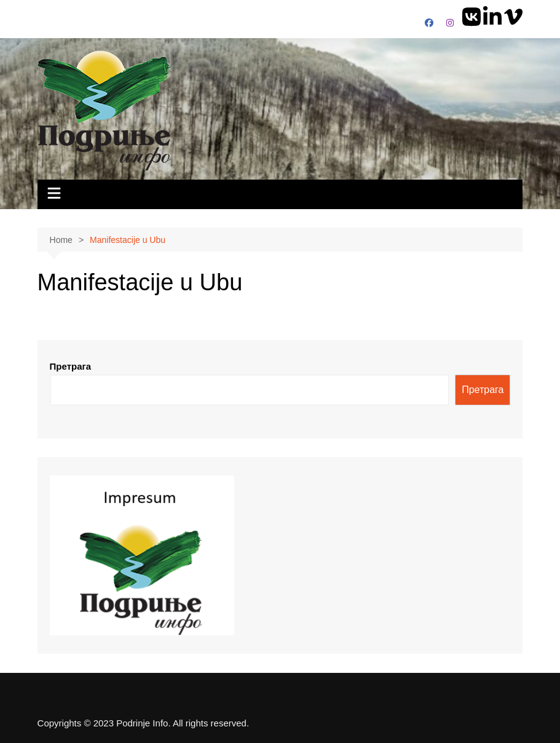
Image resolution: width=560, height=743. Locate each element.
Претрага (71, 366)
